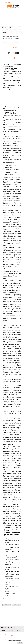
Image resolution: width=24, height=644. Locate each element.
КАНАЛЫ (4, 33)
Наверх (20, 643)
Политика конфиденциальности (14, 642)
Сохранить (17, 43)
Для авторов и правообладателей (15, 641)
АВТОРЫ (11, 27)
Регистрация (7, 2)
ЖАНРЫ (4, 27)
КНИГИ (4, 30)
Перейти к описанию (7, 605)
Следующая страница (17, 605)
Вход (2, 2)
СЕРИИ (12, 30)
